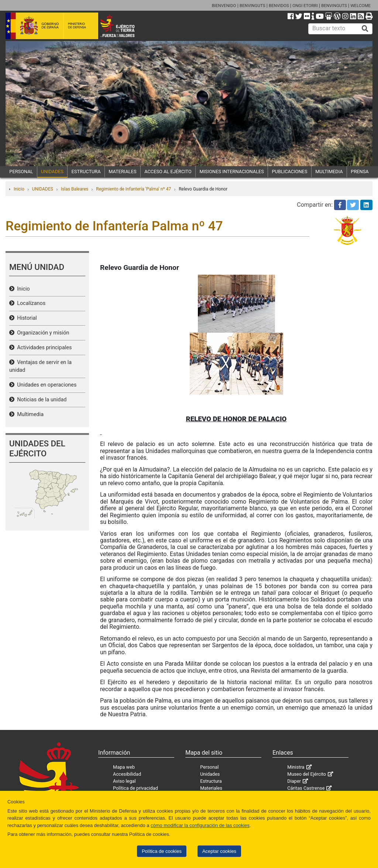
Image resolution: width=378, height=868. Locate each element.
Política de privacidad (135, 788)
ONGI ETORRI (305, 6)
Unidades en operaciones (45, 385)
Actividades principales (43, 348)
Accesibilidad (127, 774)
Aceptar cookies (219, 851)
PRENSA (360, 171)
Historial (26, 318)
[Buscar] (365, 29)
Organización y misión (42, 333)
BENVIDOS (279, 6)
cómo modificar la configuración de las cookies (200, 825)
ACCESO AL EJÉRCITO (168, 171)
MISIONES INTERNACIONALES (231, 171)
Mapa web (124, 767)
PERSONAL (21, 171)
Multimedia (29, 414)
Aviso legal (124, 781)
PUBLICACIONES (290, 171)
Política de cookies (162, 851)
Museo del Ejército (307, 774)
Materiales (211, 788)
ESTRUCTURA (86, 171)
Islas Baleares (75, 189)
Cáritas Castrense (306, 788)
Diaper (294, 781)
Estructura (211, 781)
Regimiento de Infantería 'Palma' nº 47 (133, 189)
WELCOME (360, 6)
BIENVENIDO (224, 6)
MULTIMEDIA (329, 171)
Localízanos (30, 303)
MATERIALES (122, 171)
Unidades (210, 774)
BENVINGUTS (252, 6)
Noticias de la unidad (40, 400)
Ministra (296, 767)
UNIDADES (52, 171)
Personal (209, 767)
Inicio (19, 189)
